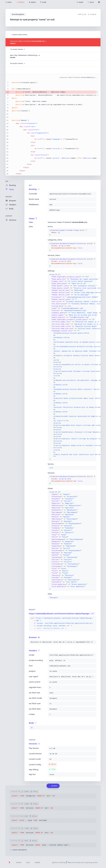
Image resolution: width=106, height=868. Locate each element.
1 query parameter (18, 850)
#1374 (92, 477)
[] (72, 367)
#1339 (92, 259)
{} (68, 233)
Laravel (38, 863)
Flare (69, 862)
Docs (28, 863)
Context (9, 216)
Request (9, 197)
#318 (84, 230)
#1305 (92, 244)
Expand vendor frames (19, 35)
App (7, 181)
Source (19, 863)
